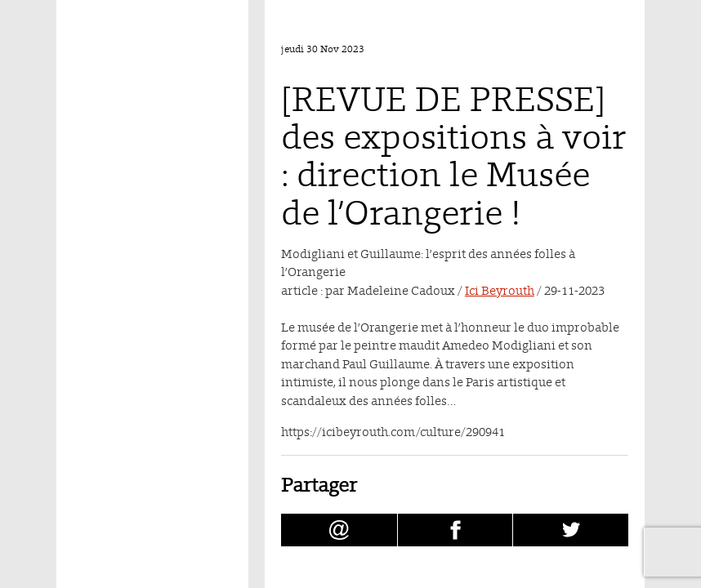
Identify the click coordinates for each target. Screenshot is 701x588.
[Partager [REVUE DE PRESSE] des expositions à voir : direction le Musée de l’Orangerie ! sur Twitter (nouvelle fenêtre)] (571, 530)
